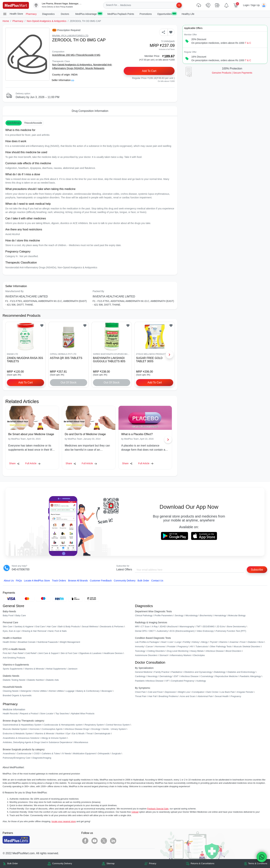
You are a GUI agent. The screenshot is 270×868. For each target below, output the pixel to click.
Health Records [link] (10, 714)
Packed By (98, 291)
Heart (164, 642)
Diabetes (252, 642)
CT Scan (145, 627)
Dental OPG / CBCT (145, 631)
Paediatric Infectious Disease (149, 681)
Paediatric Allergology (250, 676)
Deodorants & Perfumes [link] (112, 627)
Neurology (153, 676)
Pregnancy (183, 646)
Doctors (65, 14)
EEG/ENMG (209, 627)
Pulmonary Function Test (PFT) (231, 631)
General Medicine (144, 672)
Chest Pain (140, 692)
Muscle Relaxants (95, 68)
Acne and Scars (188, 696)
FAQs (19, 581)
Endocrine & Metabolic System (18, 734)
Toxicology (140, 651)
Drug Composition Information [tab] (90, 111)
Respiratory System (94, 725)
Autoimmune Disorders (146, 655)
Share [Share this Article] (14, 463)
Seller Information (63, 80)
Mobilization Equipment (84, 753)
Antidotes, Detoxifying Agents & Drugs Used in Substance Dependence (37, 742)
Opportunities (167, 14)
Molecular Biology (237, 615)
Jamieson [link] (73, 669)
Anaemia (234, 642)
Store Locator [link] (47, 714)
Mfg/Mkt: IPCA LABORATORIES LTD (70, 36)
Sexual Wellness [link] (90, 627)
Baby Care (20, 615)
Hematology (220, 615)
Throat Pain (141, 696)
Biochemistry (206, 615)
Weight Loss (184, 692)
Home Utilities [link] (40, 691)
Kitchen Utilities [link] (56, 691)
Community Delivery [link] (62, 864)
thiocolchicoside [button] (33, 123)
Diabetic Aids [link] (52, 680)
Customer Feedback (101, 581)
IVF (167, 681)
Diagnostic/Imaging (42, 758)
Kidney (196, 642)
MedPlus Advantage (89, 14)
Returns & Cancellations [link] (202, 864)
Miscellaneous (81, 742)
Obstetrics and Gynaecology (198, 672)
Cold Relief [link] (31, 653)
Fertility (187, 642)
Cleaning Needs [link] (11, 691)
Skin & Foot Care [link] (69, 653)
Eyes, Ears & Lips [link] (11, 631)
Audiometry (162, 631)
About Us (9, 581)
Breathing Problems (168, 696)
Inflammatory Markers (181, 655)
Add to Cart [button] (149, 71)
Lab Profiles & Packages (147, 642)
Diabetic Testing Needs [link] (14, 680)
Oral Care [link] (40, 627)
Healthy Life (188, 14)
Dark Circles (212, 692)
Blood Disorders (234, 651)
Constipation (198, 692)
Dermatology (166, 676)
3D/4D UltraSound (169, 627)
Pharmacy (31, 14)
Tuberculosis (202, 646)
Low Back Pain (228, 692)
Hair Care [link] (52, 627)
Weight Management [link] (70, 642)
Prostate (171, 646)
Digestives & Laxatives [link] (90, 653)
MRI (137, 627)
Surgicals (116, 753)
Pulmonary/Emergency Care (17, 758)
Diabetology (220, 672)
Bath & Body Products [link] (69, 627)
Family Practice (162, 672)
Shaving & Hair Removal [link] (34, 631)
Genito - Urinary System (114, 729)
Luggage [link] (70, 691)
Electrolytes (199, 655)
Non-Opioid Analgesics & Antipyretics (46, 21)
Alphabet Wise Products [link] (83, 714)
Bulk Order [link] (12, 864)
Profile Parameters (164, 615)
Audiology (201, 681)
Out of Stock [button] (69, 382)
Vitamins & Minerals (45, 734)
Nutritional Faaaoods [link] (48, 642)
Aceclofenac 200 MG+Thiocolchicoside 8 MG (76, 55)
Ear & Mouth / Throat (82, 734)
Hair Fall (153, 696)
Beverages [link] (107, 691)
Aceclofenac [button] (14, 123)
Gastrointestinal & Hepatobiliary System (22, 725)
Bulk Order (143, 581)
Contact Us (157, 581)
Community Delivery (125, 581)
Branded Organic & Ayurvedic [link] (17, 695)
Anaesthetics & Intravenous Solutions (21, 738)
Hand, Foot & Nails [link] (57, 631)
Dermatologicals (102, 734)
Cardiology (140, 676)
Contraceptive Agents (52, 729)
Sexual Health (222, 696)
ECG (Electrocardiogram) (182, 631)
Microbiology (192, 615)
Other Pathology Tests (221, 646)
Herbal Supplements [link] (56, 669)
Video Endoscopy (205, 631)
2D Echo (221, 627)
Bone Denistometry (237, 627)
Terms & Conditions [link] (258, 864)
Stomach (164, 655)
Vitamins (223, 642)
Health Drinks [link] (9, 642)
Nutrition (60, 734)
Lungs (178, 642)
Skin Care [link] (8, 627)
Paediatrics (177, 672)
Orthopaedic (104, 753)
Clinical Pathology (144, 615)
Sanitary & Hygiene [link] (24, 627)
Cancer (149, 646)
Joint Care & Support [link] (48, 653)
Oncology (96, 729)
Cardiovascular (24, 753)
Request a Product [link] (29, 714)
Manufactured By (14, 291)
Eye (68, 734)
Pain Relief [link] (18, 653)
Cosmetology (207, 676)
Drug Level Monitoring (178, 651)
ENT (176, 676)
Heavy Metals (197, 651)
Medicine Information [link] (14, 710)
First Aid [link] (7, 653)
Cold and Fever (155, 692)
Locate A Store (37, 581)
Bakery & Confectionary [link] (88, 691)
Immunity (139, 646)
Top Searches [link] (62, 714)
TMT (199, 627)
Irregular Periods (245, 692)
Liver (171, 642)
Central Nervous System (118, 725)
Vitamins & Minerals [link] (34, 669)
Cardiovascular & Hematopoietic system (63, 725)
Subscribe (257, 570)
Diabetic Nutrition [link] (36, 680)
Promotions (146, 14)
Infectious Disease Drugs (77, 729)
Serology (179, 615)
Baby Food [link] (8, 615)
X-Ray (155, 627)
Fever (243, 642)
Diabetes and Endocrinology (241, 672)
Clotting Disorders (156, 651)
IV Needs (67, 753)
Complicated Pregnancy (183, 681)
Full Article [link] (33, 463)
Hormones (35, 729)
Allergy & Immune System (54, 738)
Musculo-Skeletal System (15, 729)
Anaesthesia (9, 753)
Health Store (13, 14)
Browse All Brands (78, 581)
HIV (192, 646)
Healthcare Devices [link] (113, 653)
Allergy (204, 642)
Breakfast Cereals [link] (27, 642)
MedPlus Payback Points (121, 14)
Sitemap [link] (110, 864)
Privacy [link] (153, 864)
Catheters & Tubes (51, 753)
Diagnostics (49, 14)
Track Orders (59, 581)
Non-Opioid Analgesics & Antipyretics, (73, 65)
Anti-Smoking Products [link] (14, 658)
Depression (170, 692)
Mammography (187, 627)
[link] (16, 5)
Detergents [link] (26, 691)
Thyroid (213, 642)
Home (6, 21)
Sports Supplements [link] (13, 669)
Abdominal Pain (205, 696)
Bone (261, 642)
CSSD (37, 753)
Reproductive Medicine (226, 676)
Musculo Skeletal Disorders (247, 646)
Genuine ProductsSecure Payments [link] (232, 73)
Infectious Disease (215, 651)
